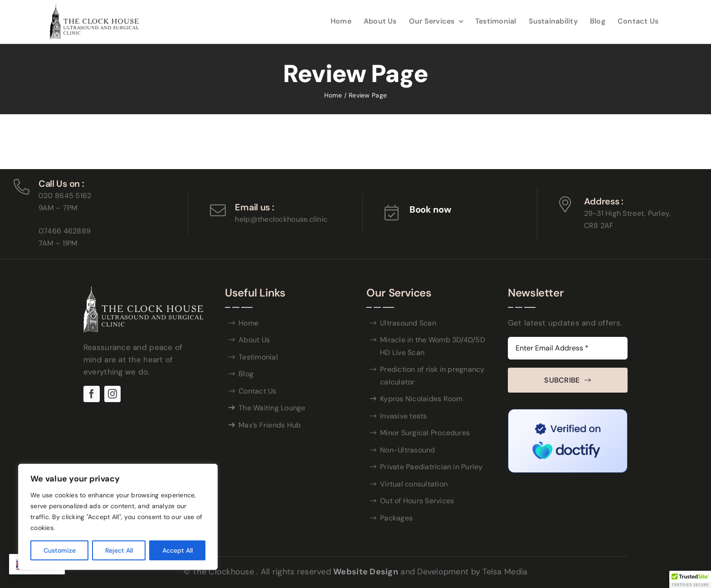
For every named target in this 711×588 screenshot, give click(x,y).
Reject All (119, 550)
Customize (60, 550)
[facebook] (92, 394)
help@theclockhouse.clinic (281, 219)
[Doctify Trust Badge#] (568, 413)
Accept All (178, 550)
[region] (118, 517)
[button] (690, 579)
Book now (430, 209)
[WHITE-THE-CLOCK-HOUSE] (143, 291)
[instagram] (112, 394)
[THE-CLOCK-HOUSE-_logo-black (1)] (94, 9)
